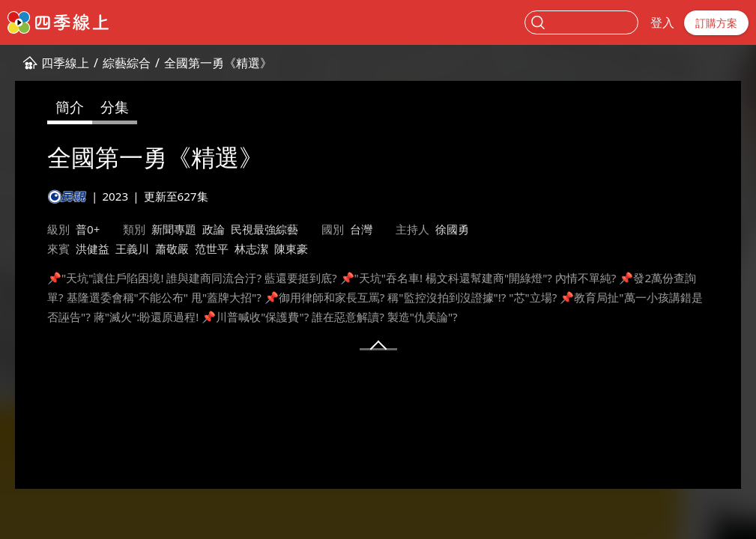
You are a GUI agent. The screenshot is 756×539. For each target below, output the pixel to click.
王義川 (132, 249)
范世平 (212, 249)
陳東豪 (291, 249)
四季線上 (65, 63)
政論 (214, 229)
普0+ (88, 229)
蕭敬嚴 (172, 249)
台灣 (361, 229)
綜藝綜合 (127, 63)
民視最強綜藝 (264, 229)
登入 (662, 22)
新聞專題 (174, 229)
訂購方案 (716, 23)
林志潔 (251, 249)
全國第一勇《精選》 (218, 63)
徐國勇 (452, 229)
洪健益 (93, 249)
